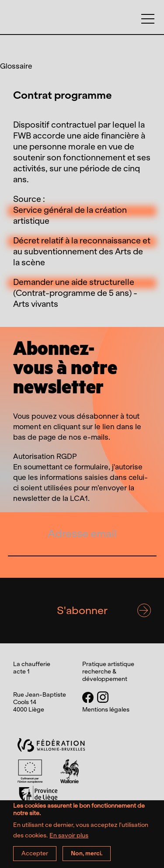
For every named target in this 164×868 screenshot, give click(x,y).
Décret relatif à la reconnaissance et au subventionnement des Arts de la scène (82, 252)
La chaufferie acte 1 (82, 29)
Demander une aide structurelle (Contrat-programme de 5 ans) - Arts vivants (75, 293)
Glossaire (16, 66)
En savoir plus (69, 840)
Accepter (35, 857)
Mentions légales (106, 710)
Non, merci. (87, 857)
